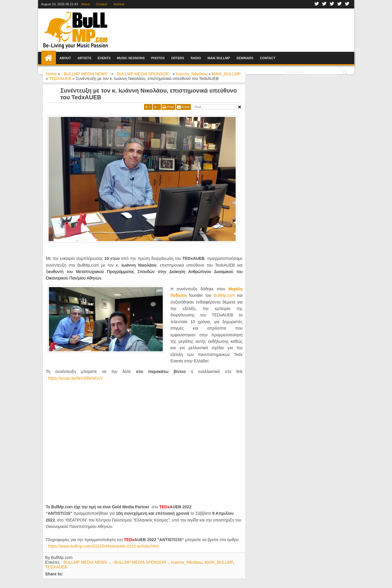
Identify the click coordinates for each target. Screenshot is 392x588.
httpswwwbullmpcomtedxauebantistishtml (103, 546)
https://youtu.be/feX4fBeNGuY (76, 378)
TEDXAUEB (56, 567)
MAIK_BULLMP (219, 562)
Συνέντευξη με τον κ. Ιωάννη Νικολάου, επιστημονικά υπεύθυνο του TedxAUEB (149, 94)
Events (104, 58)
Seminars (245, 58)
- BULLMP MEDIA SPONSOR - (140, 562)
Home (49, 58)
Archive (119, 4)
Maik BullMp (219, 58)
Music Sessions (131, 58)
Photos (158, 58)
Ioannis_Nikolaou (187, 562)
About (85, 4)
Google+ (332, 4)
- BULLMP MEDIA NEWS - (85, 562)
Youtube (340, 4)
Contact (102, 4)
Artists (84, 58)
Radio (196, 58)
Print (171, 107)
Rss (347, 4)
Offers (178, 58)
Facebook (317, 4)
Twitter (324, 4)
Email (186, 107)
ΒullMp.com (224, 295)
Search (345, 73)
